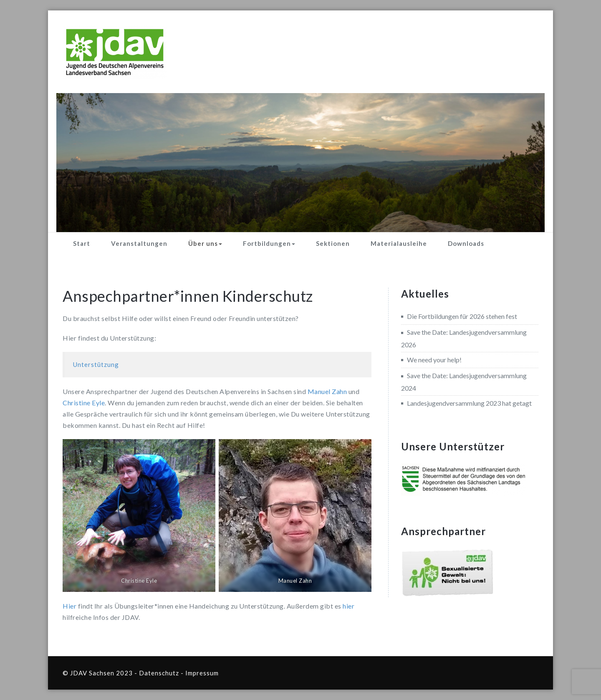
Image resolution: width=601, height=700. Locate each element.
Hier (69, 606)
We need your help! (434, 360)
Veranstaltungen (139, 243)
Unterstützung (96, 364)
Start (82, 243)
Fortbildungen (269, 243)
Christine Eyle (84, 403)
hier (348, 606)
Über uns (205, 243)
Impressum (202, 673)
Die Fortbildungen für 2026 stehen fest (462, 316)
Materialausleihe (399, 243)
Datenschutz (159, 673)
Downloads (466, 243)
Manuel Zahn (327, 391)
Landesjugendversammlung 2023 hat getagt (469, 403)
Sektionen (333, 243)
